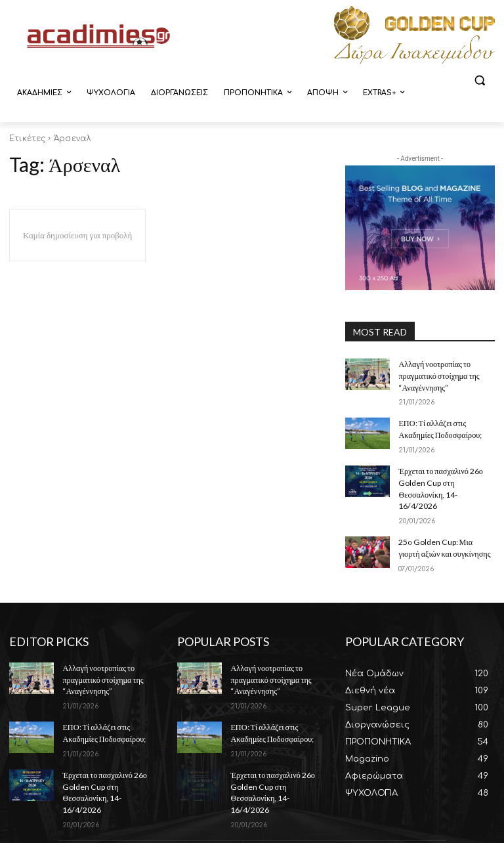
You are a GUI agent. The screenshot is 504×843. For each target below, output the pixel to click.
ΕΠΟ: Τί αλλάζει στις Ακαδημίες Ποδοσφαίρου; (439, 426)
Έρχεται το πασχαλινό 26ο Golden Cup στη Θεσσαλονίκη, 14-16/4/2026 (446, 478)
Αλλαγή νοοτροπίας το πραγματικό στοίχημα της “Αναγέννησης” (438, 375)
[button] (479, 80)
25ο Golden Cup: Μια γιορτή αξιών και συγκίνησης (446, 530)
